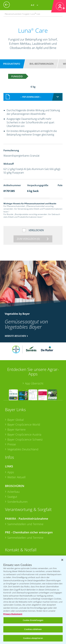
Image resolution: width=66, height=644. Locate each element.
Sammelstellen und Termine (25, 524)
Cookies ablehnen (33, 629)
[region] (33, 600)
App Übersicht (34, 383)
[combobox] (33, 97)
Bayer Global (16, 420)
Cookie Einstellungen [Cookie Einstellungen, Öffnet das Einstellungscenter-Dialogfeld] (33, 620)
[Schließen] (62, 560)
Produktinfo (12, 64)
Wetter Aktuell (16, 477)
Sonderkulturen (18, 502)
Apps (11, 472)
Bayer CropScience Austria (24, 434)
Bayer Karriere (16, 429)
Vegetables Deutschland (23, 449)
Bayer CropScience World (24, 425)
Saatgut (12, 497)
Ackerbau (14, 492)
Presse (12, 444)
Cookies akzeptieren (33, 638)
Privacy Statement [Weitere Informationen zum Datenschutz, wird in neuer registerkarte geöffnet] (13, 614)
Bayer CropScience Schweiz (25, 439)
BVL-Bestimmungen (42, 64)
